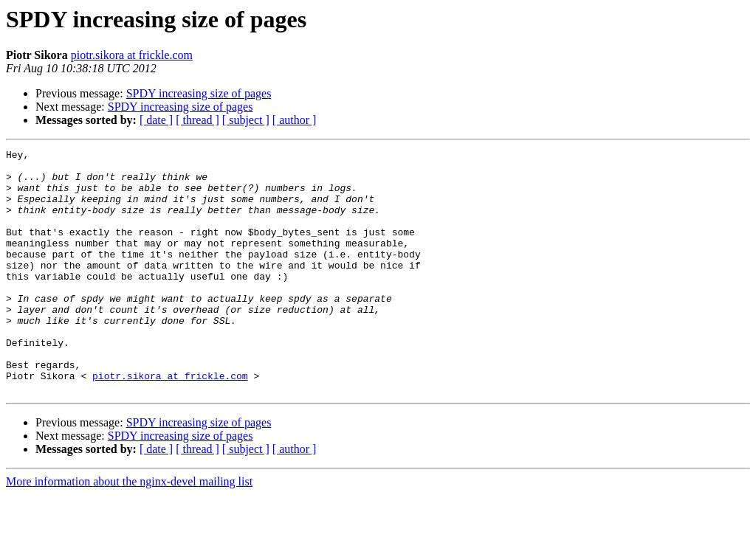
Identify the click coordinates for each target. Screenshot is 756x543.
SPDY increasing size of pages (199, 93)
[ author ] (295, 120)
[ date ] (156, 120)
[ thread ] (197, 120)
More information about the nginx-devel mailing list (129, 530)
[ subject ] (246, 120)
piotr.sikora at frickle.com (132, 55)
